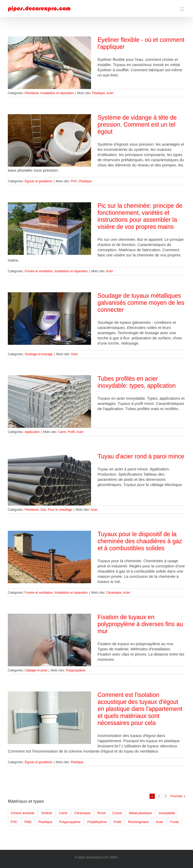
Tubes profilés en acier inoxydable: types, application (137, 382)
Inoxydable (167, 813)
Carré (62, 432)
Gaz (43, 510)
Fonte (174, 822)
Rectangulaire (138, 822)
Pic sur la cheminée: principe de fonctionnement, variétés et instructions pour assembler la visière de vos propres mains (140, 216)
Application (32, 432)
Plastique (98, 93)
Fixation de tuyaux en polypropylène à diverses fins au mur (140, 624)
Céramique (114, 593)
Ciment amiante (22, 813)
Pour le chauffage (60, 510)
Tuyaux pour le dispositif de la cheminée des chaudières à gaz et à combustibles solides (140, 541)
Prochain (176, 796)
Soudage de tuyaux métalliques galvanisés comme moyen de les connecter (141, 303)
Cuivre (117, 813)
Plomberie (32, 93)
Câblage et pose (36, 670)
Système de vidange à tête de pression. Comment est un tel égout (137, 125)
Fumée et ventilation (39, 271)
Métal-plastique (140, 813)
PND (28, 822)
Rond (102, 813)
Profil (71, 432)
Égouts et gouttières (39, 181)
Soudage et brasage (39, 354)
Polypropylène (76, 670)
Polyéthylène (97, 822)
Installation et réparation (57, 93)
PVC (74, 181)
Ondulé (47, 813)
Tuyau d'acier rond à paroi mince (141, 456)
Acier (110, 93)
